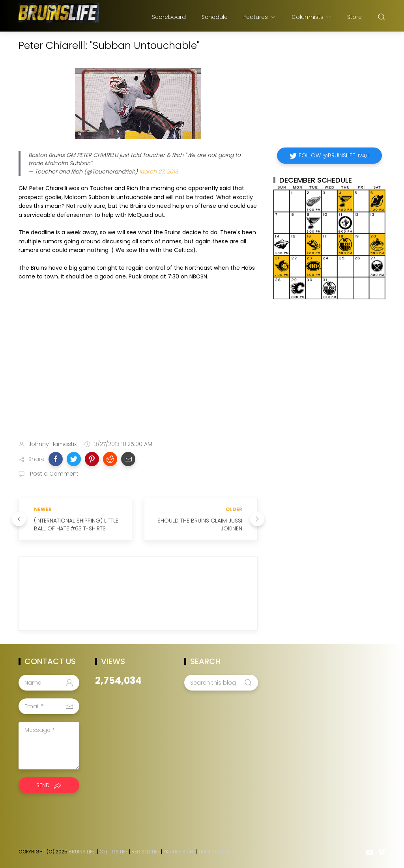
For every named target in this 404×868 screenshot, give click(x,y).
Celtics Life (114, 852)
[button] (56, 459)
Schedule (215, 17)
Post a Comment (53, 474)
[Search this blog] (221, 683)
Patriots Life (179, 852)
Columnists (311, 17)
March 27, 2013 (159, 172)
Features (260, 17)
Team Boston (214, 852)
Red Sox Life (146, 852)
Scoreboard (169, 17)
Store (354, 17)
